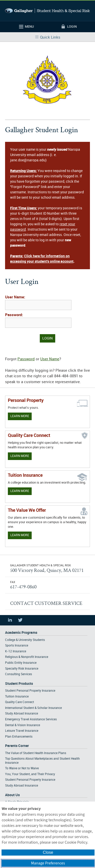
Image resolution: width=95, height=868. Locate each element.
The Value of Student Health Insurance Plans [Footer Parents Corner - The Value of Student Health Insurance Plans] (36, 753)
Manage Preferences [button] (48, 863)
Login (72, 27)
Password (26, 359)
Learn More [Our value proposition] (20, 535)
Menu (29, 27)
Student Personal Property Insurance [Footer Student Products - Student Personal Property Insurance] (30, 691)
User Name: (15, 297)
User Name (50, 359)
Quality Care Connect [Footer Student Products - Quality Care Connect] (20, 702)
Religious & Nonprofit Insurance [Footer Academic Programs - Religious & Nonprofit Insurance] (27, 657)
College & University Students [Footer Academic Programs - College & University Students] (25, 640)
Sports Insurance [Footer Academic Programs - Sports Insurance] (17, 646)
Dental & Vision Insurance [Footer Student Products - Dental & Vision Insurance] (23, 725)
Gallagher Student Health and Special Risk (48, 11)
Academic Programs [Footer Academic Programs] (21, 633)
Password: (14, 315)
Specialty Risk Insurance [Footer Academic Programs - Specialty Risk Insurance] (22, 669)
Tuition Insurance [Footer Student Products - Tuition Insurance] (17, 697)
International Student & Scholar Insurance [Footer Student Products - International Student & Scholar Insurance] (33, 708)
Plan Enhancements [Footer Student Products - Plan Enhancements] (19, 737)
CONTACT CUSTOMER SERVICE (46, 603)
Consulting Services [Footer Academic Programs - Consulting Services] (18, 674)
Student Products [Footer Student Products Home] (19, 684)
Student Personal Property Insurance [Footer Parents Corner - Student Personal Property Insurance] (30, 780)
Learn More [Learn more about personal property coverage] (20, 416)
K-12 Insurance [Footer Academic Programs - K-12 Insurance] (16, 651)
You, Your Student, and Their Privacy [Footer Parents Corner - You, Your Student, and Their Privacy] (30, 774)
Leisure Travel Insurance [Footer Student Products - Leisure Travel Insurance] (22, 731)
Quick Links (50, 38)
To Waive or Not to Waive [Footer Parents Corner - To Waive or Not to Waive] (22, 768)
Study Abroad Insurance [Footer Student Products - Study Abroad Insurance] (22, 714)
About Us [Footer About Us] (12, 795)
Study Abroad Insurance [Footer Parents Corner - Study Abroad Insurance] (22, 786)
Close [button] (48, 852)
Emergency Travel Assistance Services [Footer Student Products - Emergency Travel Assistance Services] (31, 719)
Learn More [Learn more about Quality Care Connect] (20, 456)
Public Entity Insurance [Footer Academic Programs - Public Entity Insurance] (21, 663)
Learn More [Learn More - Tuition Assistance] (20, 491)
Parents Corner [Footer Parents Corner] (17, 746)
